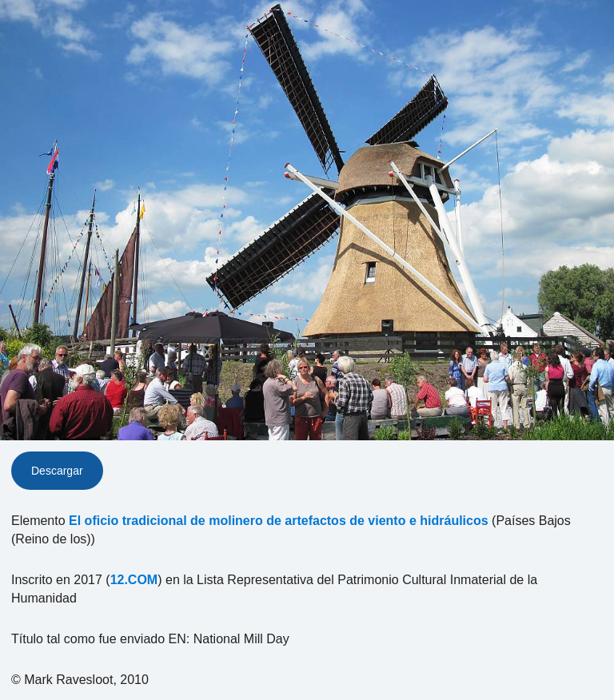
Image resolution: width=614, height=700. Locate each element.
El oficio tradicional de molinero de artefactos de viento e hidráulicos (279, 521)
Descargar (57, 471)
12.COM (134, 580)
